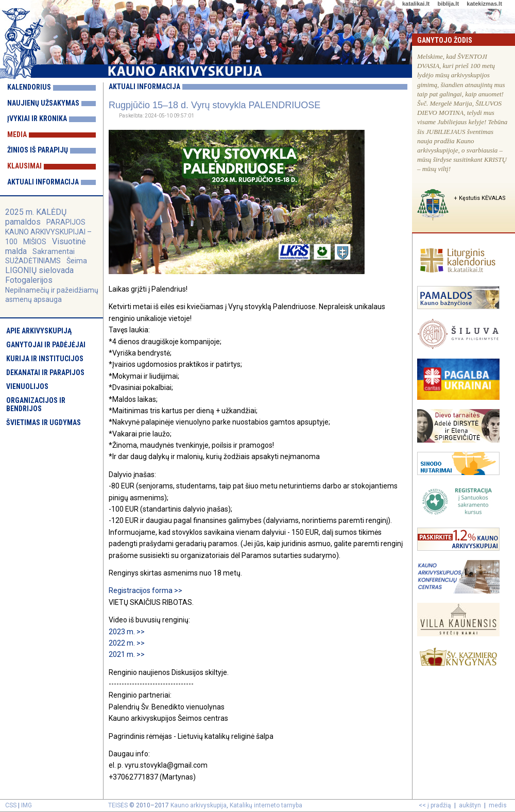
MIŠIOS (36, 242)
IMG (27, 805)
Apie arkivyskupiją (39, 331)
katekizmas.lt (484, 4)
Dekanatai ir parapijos (45, 373)
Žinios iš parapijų (38, 150)
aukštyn (470, 805)
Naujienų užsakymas (43, 103)
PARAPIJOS (66, 222)
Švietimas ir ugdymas (44, 422)
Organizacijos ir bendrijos (36, 404)
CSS (11, 805)
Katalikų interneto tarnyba (266, 805)
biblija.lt (448, 4)
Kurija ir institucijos (45, 359)
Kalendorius (29, 87)
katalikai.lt (416, 4)
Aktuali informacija (43, 182)
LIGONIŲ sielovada (39, 270)
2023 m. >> (127, 632)
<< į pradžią (435, 805)
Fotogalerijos (29, 280)
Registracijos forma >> (146, 590)
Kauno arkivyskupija (199, 805)
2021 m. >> (127, 654)
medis (498, 805)
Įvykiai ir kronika (37, 119)
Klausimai (24, 166)
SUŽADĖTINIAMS (33, 261)
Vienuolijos (27, 386)
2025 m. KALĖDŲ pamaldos (36, 217)
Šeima (77, 261)
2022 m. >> (127, 643)
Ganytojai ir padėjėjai (46, 345)
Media (17, 134)
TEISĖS (118, 805)
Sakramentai (54, 251)
